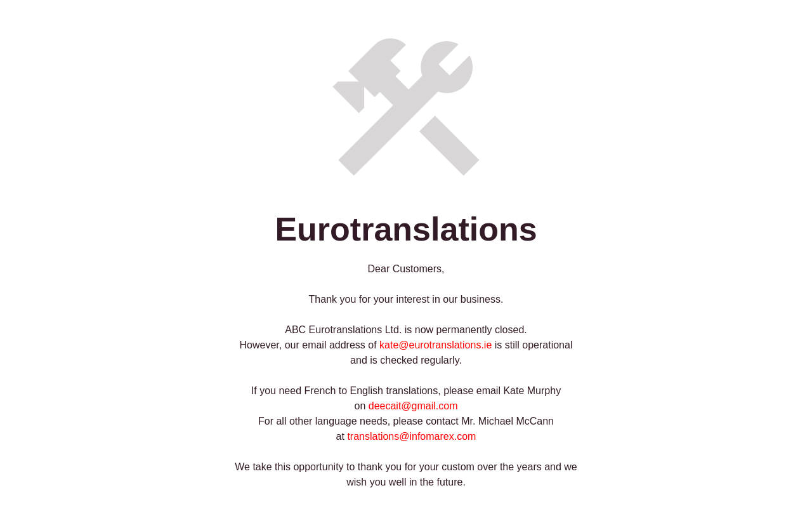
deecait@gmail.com (413, 406)
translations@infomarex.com (411, 436)
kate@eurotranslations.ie (435, 345)
